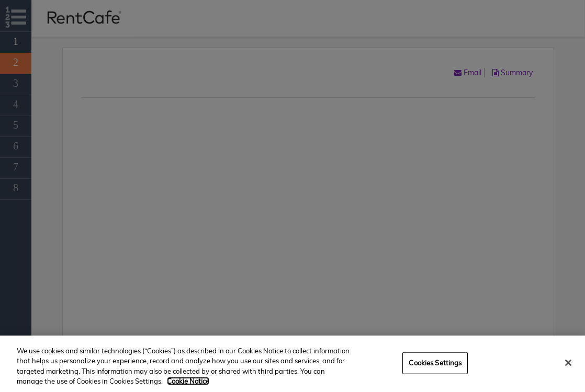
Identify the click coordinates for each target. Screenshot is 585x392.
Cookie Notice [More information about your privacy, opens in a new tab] (188, 381)
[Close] (568, 363)
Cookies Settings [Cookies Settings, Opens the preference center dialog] (435, 363)
